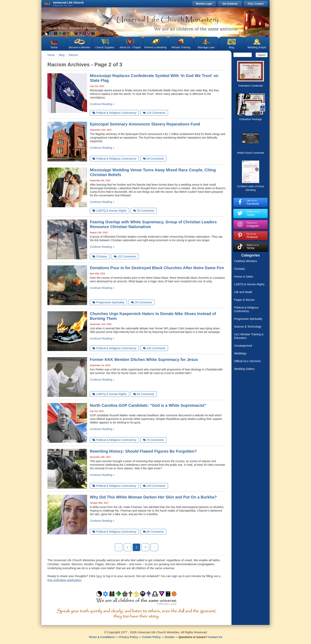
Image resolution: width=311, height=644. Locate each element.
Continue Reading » (102, 104)
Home (54, 47)
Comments (154, 113)
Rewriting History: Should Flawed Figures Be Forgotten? (143, 451)
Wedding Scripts (257, 47)
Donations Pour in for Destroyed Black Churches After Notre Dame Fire (157, 268)
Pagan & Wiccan (244, 300)
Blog (231, 47)
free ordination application (64, 580)
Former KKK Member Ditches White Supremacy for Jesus (144, 360)
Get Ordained (230, 4)
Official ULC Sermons (247, 361)
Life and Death (243, 292)
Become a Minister (80, 47)
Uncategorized (243, 346)
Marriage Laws (206, 47)
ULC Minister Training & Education (249, 336)
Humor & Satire (244, 277)
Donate (169, 637)
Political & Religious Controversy (246, 309)
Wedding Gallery (244, 369)
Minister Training (181, 47)
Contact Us (215, 637)
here (99, 576)
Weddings (240, 353)
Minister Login (204, 4)
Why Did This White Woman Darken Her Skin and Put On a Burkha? (153, 497)
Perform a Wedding (155, 47)
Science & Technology (248, 327)
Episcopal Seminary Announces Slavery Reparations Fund (145, 124)
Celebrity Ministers (245, 261)
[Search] (243, 55)
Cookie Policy (152, 637)
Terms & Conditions (102, 637)
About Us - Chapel (130, 47)
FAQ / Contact (256, 4)
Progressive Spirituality (248, 319)
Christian (239, 269)
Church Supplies (105, 47)
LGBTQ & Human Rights (249, 284)
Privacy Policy (129, 637)
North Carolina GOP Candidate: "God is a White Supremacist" (148, 405)
